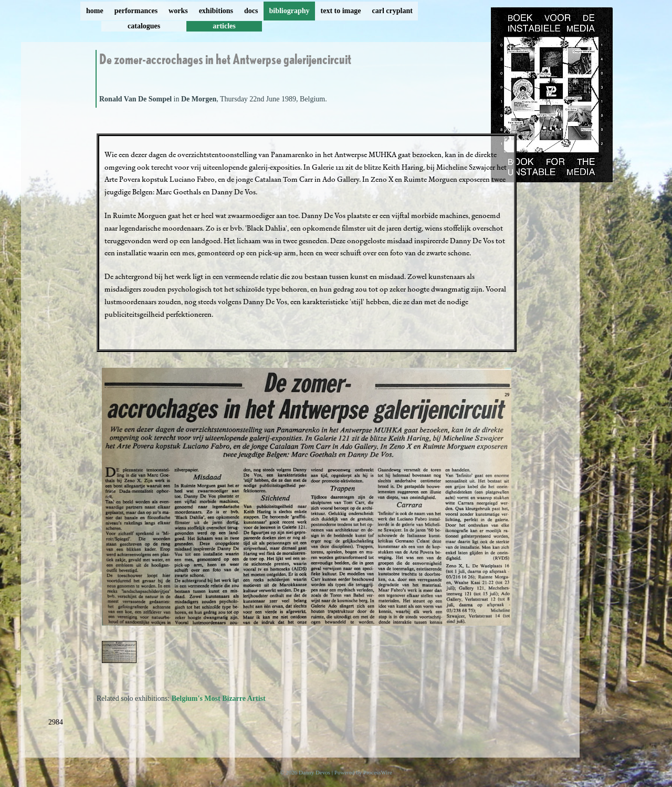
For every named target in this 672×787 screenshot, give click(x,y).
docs (251, 11)
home (95, 11)
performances (136, 11)
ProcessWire (378, 772)
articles (224, 26)
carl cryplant (392, 11)
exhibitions (216, 11)
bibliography (289, 11)
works (178, 11)
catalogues (144, 26)
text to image (341, 11)
